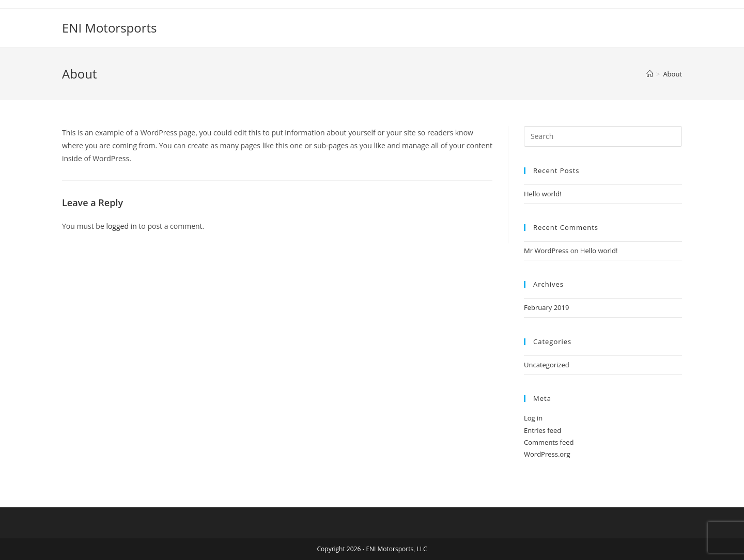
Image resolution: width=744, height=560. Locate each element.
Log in (533, 418)
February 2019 (546, 307)
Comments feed (549, 442)
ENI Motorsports (110, 28)
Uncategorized (547, 365)
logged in (121, 226)
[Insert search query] (603, 136)
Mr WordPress (546, 251)
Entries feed (542, 430)
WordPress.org (547, 454)
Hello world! (543, 194)
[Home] (650, 74)
